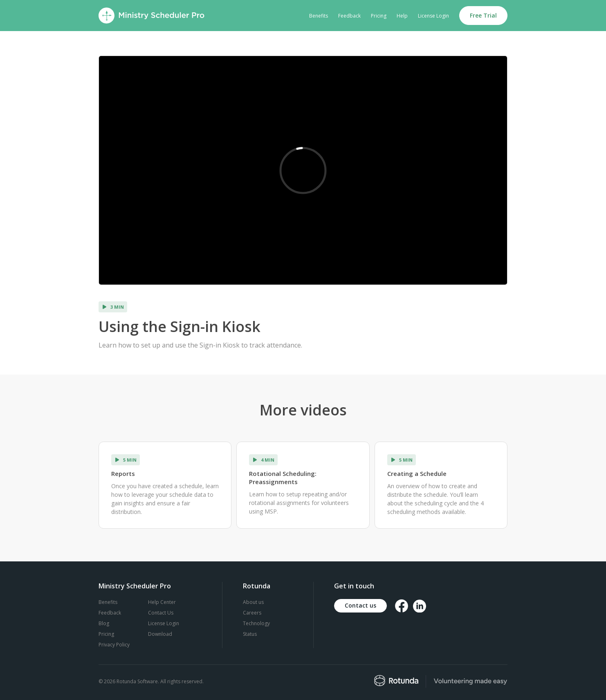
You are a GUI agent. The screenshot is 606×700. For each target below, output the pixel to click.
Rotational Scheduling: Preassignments (283, 478)
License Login (433, 16)
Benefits (319, 16)
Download (160, 634)
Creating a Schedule (417, 473)
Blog (104, 623)
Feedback (349, 16)
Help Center (162, 602)
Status (250, 634)
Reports (123, 473)
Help (402, 16)
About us (253, 602)
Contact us (360, 605)
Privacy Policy (114, 645)
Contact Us (161, 613)
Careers (252, 613)
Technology (256, 623)
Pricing (379, 16)
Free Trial (483, 15)
